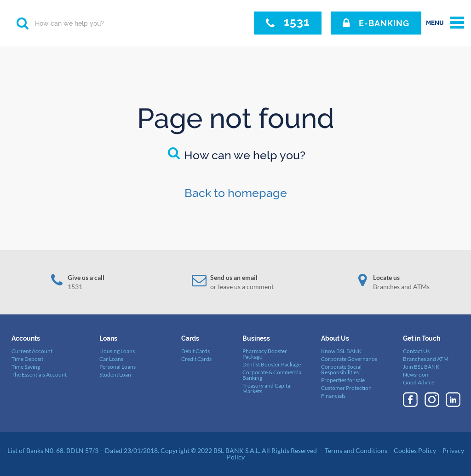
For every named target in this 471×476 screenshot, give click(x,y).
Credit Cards (196, 359)
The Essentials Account (39, 374)
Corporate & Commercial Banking (273, 375)
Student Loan (115, 374)
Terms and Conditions (356, 450)
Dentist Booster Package (272, 364)
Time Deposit (27, 359)
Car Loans (111, 359)
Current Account (32, 351)
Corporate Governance (349, 359)
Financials (333, 396)
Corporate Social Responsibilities (341, 369)
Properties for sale (343, 380)
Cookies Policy (415, 450)
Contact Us (416, 351)
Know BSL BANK (341, 351)
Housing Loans (117, 351)
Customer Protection (346, 388)
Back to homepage (236, 193)
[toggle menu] (445, 23)
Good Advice (419, 382)
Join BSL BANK (421, 367)
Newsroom (416, 374)
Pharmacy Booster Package (265, 354)
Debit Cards (195, 351)
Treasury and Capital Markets (267, 388)
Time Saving (26, 367)
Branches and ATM (426, 359)
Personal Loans (118, 367)
